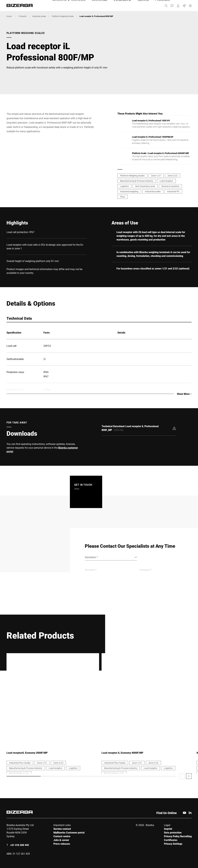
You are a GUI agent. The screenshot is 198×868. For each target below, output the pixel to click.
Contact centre (62, 836)
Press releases (62, 844)
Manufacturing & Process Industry (137, 181)
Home (9, 16)
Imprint (168, 829)
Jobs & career (61, 840)
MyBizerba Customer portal (69, 832)
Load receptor (166, 181)
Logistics (124, 186)
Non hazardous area (145, 186)
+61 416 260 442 (20, 845)
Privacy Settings (173, 844)
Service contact (62, 829)
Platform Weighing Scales (63, 16)
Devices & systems (170, 186)
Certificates (171, 840)
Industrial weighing (129, 191)
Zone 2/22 (173, 176)
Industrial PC (173, 191)
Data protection (173, 832)
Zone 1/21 (156, 176)
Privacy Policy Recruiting (178, 836)
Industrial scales (39, 16)
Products (23, 16)
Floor (123, 197)
